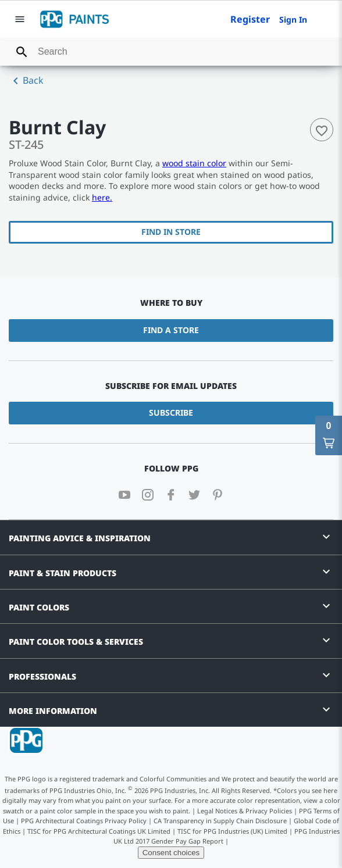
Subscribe (171, 412)
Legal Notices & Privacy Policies (245, 811)
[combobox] (171, 52)
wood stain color (194, 163)
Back (26, 81)
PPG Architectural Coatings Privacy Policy (84, 821)
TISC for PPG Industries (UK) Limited (232, 831)
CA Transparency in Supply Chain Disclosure (220, 821)
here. (102, 197)
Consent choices (171, 853)
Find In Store (171, 232)
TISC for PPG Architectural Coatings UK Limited (99, 831)
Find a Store (171, 330)
